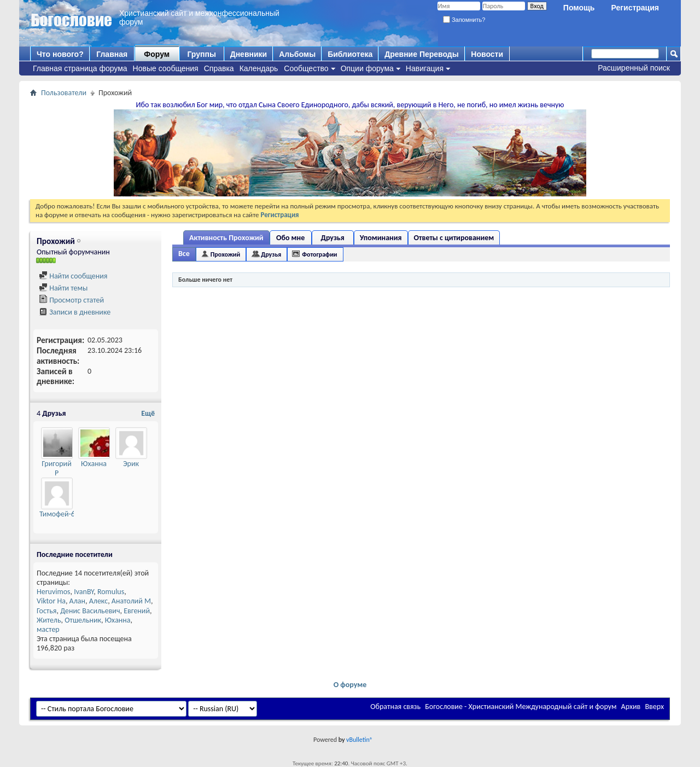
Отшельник (83, 620)
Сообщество (306, 68)
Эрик (131, 464)
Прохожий (225, 254)
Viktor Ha (51, 601)
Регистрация (635, 8)
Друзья (332, 238)
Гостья (46, 611)
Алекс (98, 601)
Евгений (137, 611)
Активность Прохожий (226, 238)
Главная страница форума (80, 68)
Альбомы (297, 54)
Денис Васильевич (90, 611)
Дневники (249, 54)
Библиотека (350, 54)
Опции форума (367, 68)
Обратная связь (395, 707)
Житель (49, 620)
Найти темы (63, 288)
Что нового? (60, 54)
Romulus (111, 592)
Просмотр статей (71, 300)
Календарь (259, 68)
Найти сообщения (73, 276)
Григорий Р (57, 468)
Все (184, 254)
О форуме (350, 685)
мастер (48, 629)
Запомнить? (464, 20)
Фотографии (319, 254)
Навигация (425, 68)
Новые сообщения (166, 68)
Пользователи (64, 93)
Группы (201, 54)
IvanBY (84, 592)
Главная (112, 54)
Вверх (654, 707)
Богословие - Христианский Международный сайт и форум (521, 707)
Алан (77, 601)
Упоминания (381, 238)
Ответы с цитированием (454, 238)
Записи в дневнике (75, 312)
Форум (157, 54)
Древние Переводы (421, 54)
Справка (219, 68)
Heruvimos (54, 592)
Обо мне (290, 238)
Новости (487, 54)
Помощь (579, 8)
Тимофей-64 (59, 514)
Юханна (94, 464)
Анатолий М (131, 601)
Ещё (148, 413)
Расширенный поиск (634, 68)
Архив (631, 707)
